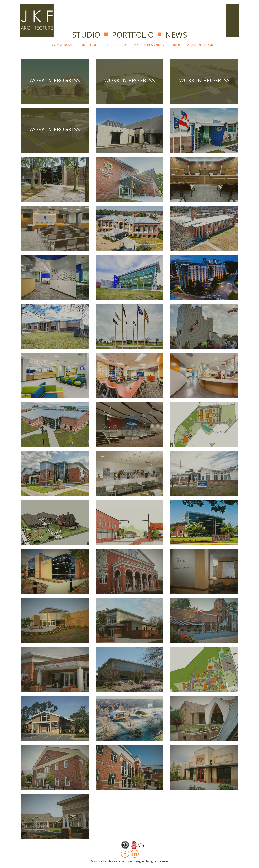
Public (175, 45)
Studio (86, 35)
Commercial (63, 45)
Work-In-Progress (203, 45)
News (176, 35)
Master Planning (149, 45)
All (43, 45)
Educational (90, 45)
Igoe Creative (159, 861)
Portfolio (133, 35)
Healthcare (117, 45)
